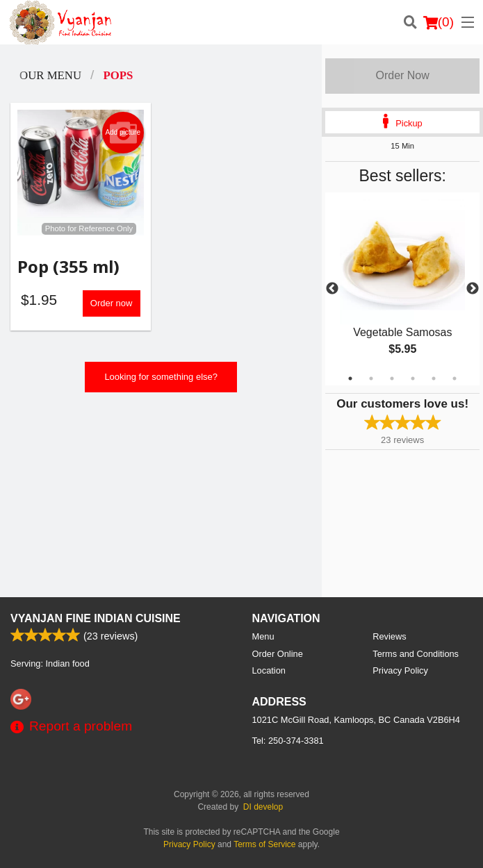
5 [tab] (434, 378)
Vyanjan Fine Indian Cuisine (96, 618)
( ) (439, 22)
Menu (263, 636)
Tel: (288, 741)
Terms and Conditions (416, 654)
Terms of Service (264, 844)
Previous (332, 289)
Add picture (123, 133)
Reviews (389, 636)
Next (473, 289)
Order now (112, 303)
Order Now (402, 75)
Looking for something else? (161, 377)
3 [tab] (392, 378)
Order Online (278, 654)
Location (269, 670)
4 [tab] (413, 378)
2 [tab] (371, 378)
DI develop (263, 807)
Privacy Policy (400, 670)
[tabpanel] (402, 289)
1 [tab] (350, 378)
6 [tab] (455, 378)
